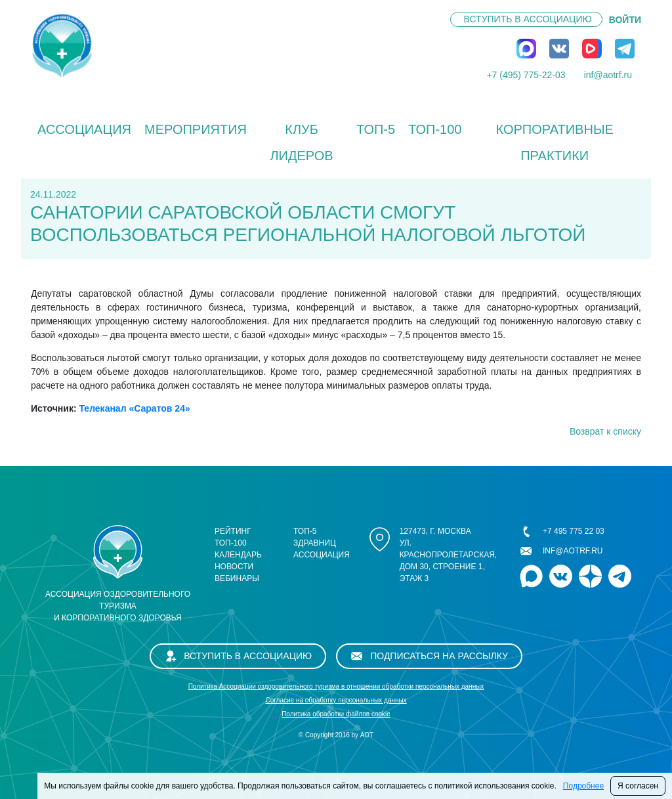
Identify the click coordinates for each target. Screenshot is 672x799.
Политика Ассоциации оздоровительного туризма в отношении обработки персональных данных (336, 686)
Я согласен (638, 786)
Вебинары (237, 578)
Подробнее (583, 786)
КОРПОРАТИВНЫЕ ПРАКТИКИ (554, 142)
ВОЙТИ (625, 20)
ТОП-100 (435, 129)
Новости (234, 567)
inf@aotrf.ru (608, 75)
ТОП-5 (376, 129)
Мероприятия (196, 129)
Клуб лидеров (301, 142)
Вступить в (528, 19)
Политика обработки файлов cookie (336, 714)
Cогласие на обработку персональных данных (336, 700)
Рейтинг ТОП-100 (233, 537)
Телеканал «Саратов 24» (134, 408)
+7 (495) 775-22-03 (526, 75)
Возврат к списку (605, 431)
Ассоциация (84, 129)
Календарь (238, 555)
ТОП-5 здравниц (315, 537)
